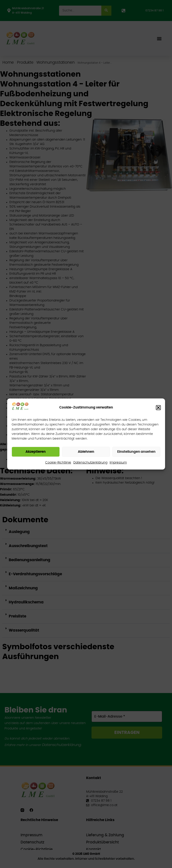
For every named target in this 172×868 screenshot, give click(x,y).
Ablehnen (86, 452)
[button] (158, 408)
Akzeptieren (36, 452)
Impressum (118, 463)
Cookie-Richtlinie (58, 463)
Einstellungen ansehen (136, 452)
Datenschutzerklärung (90, 463)
